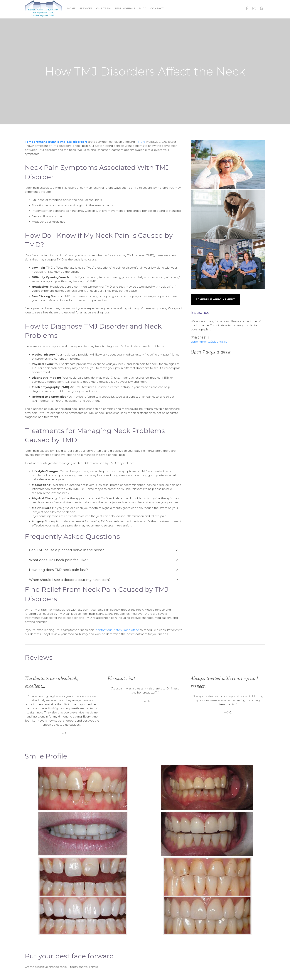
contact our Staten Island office (117, 630)
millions (140, 142)
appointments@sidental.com (210, 342)
